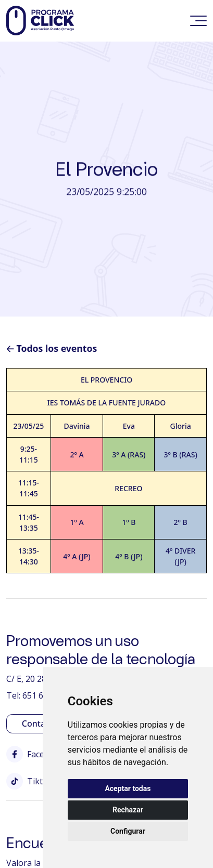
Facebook (35, 754)
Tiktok (29, 781)
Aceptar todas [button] (128, 788)
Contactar (41, 724)
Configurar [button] (128, 831)
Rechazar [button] (128, 810)
